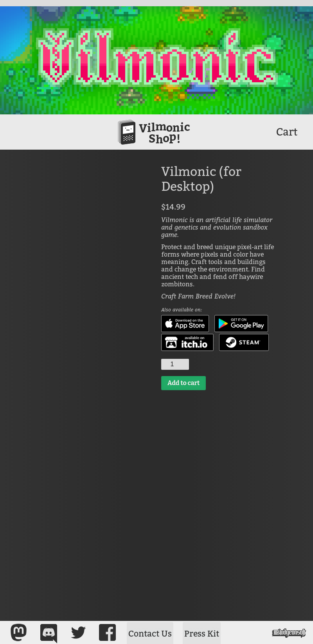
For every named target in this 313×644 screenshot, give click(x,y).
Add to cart (183, 383)
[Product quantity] (175, 364)
